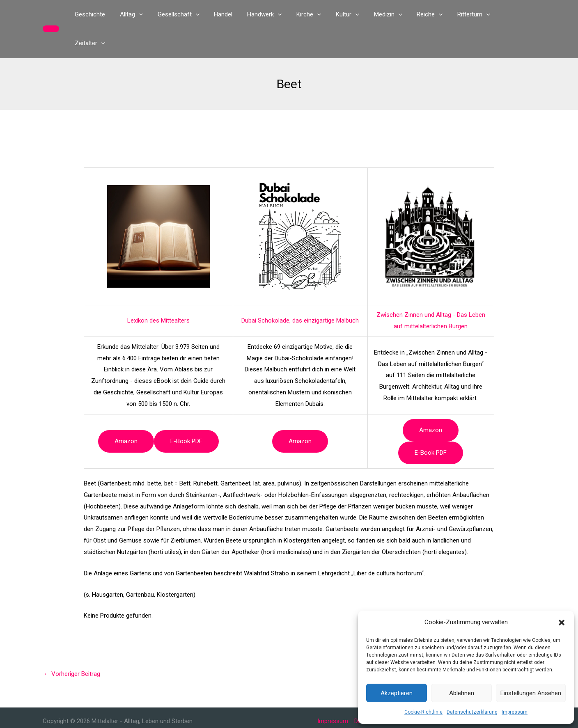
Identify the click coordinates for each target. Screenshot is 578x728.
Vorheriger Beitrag (72, 645)
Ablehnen (462, 693)
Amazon (126, 412)
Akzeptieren (397, 693)
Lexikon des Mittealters (158, 292)
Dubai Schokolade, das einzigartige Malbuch (300, 292)
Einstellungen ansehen (531, 693)
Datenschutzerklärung (472, 712)
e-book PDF (186, 412)
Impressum (515, 712)
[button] (562, 623)
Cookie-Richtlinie (423, 712)
